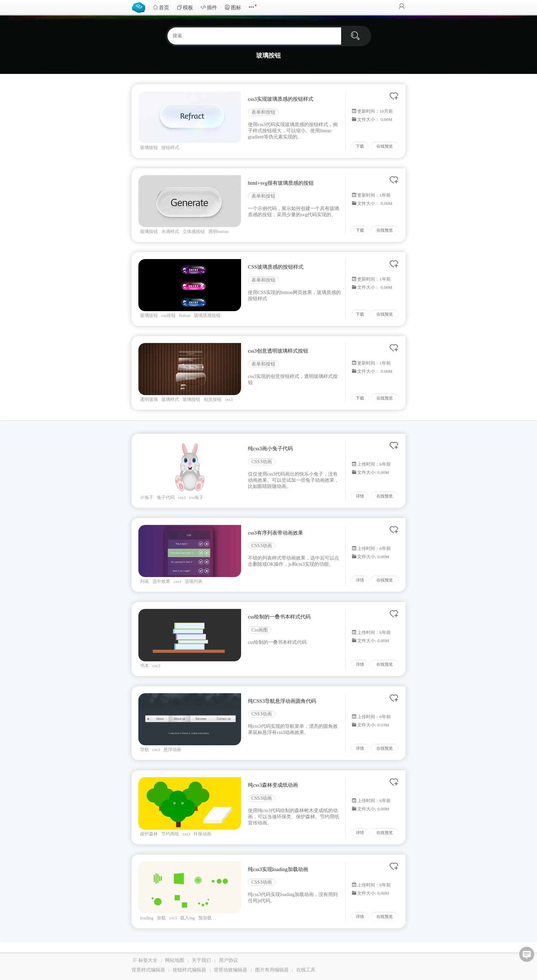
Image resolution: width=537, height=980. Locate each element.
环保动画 (202, 834)
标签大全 (148, 960)
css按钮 (168, 315)
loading (147, 918)
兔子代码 (166, 497)
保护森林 (149, 834)
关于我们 (201, 960)
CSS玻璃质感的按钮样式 (276, 267)
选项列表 (193, 581)
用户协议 (228, 960)
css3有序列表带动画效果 (276, 533)
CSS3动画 (262, 462)
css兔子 (196, 497)
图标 (233, 7)
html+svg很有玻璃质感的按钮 (281, 183)
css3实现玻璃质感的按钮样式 (281, 99)
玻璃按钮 (149, 148)
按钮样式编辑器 (189, 970)
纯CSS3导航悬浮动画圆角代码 (282, 701)
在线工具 (306, 970)
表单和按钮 (263, 112)
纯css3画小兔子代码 (270, 449)
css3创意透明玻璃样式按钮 (278, 351)
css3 (229, 399)
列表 (145, 581)
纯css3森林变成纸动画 (273, 785)
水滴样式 (170, 231)
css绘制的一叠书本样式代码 (279, 617)
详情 (360, 496)
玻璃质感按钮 (207, 315)
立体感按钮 (194, 231)
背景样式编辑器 (148, 970)
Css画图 (260, 630)
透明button (218, 231)
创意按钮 (213, 399)
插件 (209, 7)
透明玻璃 (149, 399)
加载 (161, 918)
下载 (360, 146)
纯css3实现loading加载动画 (278, 869)
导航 (145, 750)
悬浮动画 (172, 750)
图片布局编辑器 (272, 970)
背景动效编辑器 (230, 970)
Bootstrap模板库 (140, 7)
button (185, 315)
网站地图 (175, 960)
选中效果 (161, 581)
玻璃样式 (170, 399)
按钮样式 (170, 148)
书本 (145, 666)
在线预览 (385, 146)
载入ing (188, 918)
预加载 (205, 918)
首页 (161, 7)
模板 (185, 7)
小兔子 (147, 497)
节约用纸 (170, 834)
